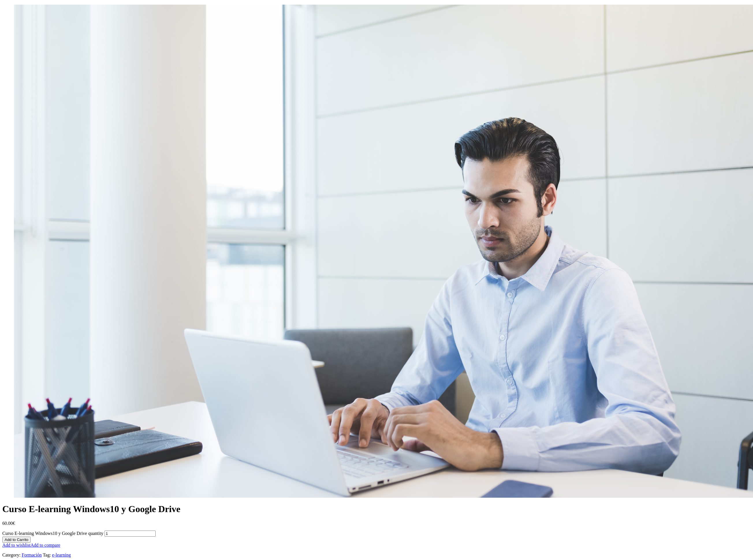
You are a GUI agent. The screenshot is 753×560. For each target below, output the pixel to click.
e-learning (61, 555)
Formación (32, 555)
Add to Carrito (16, 540)
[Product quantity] (130, 534)
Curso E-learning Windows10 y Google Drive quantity (53, 533)
